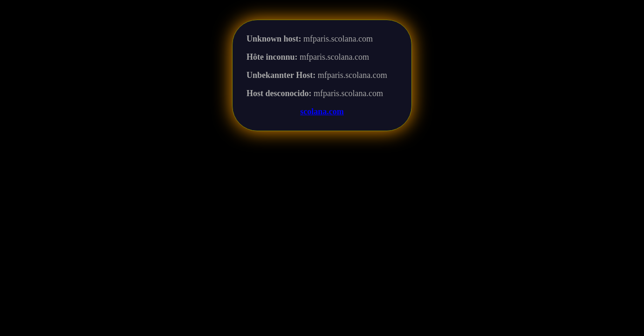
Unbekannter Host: (281, 75)
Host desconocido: (279, 93)
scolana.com (322, 112)
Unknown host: (274, 39)
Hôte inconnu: (272, 57)
